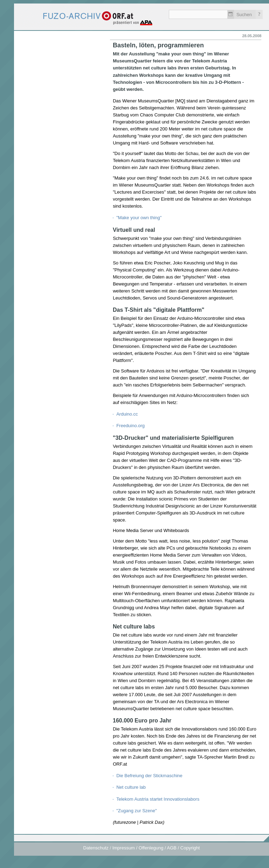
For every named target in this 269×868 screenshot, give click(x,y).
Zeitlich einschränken (231, 14)
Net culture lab (131, 787)
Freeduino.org (130, 426)
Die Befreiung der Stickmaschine (149, 776)
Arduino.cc (127, 414)
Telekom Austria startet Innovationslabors (158, 799)
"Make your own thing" (139, 218)
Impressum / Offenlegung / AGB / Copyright (156, 848)
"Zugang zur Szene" (136, 811)
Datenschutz (96, 848)
